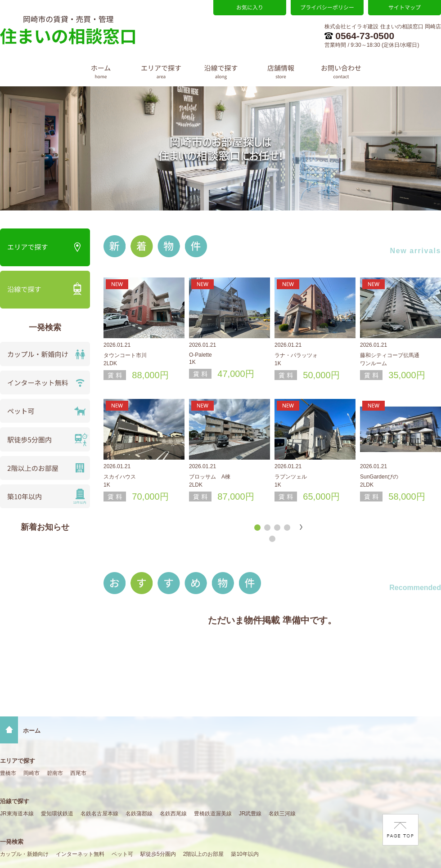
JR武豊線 (250, 814)
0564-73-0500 (359, 36)
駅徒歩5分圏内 (158, 854)
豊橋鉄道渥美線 (213, 814)
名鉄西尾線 (173, 814)
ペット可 (122, 854)
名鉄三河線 (282, 814)
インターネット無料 (80, 854)
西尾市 (78, 773)
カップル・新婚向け (24, 854)
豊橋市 (8, 773)
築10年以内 (245, 854)
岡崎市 (31, 773)
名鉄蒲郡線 (139, 814)
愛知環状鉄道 (57, 814)
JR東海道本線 (17, 814)
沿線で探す (15, 801)
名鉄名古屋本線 (99, 814)
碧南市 (55, 773)
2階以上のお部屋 (204, 854)
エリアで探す (18, 761)
